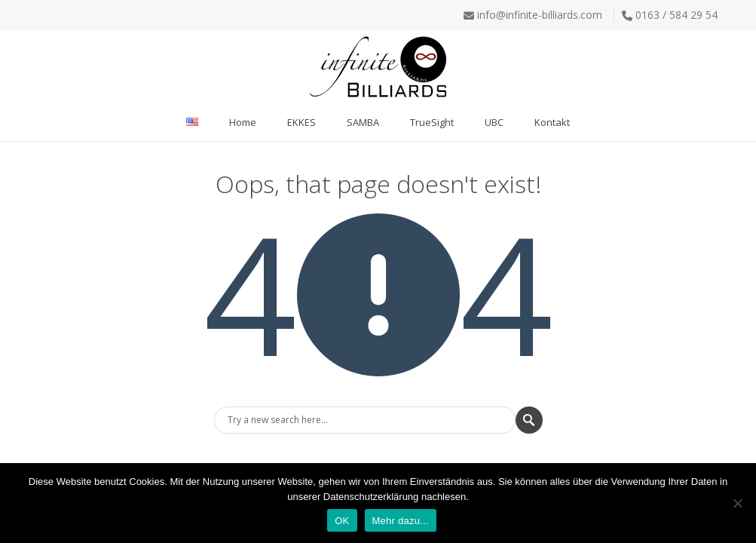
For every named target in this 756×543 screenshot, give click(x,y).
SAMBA (363, 122)
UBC (494, 122)
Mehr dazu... (401, 521)
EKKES (301, 122)
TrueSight (432, 122)
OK (342, 521)
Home (243, 122)
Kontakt (552, 122)
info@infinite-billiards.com (540, 15)
